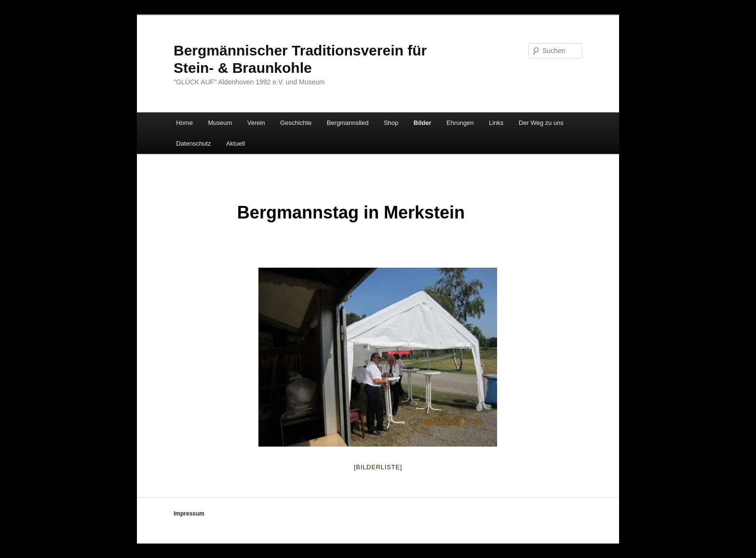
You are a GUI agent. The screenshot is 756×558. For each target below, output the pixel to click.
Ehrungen (460, 123)
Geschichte (296, 123)
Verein (256, 123)
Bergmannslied (348, 123)
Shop (391, 123)
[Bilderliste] (378, 467)
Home (184, 123)
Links (496, 123)
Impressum (189, 514)
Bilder (423, 123)
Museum (220, 123)
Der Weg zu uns (541, 123)
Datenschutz (193, 143)
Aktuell (236, 143)
